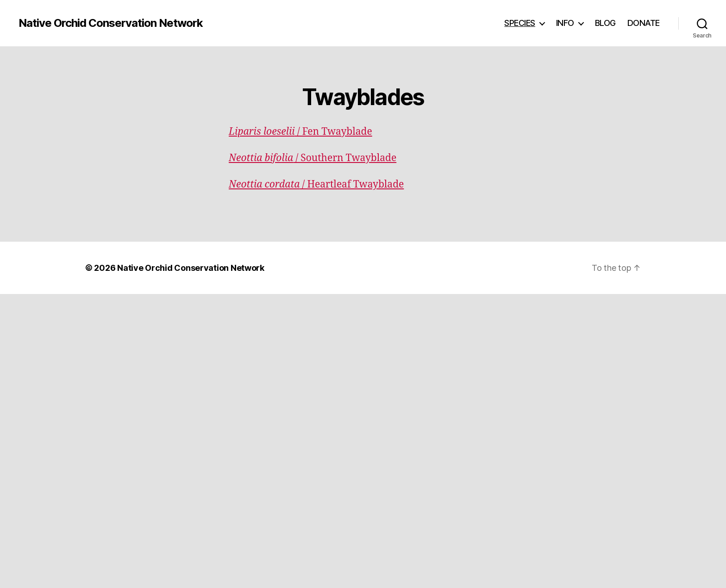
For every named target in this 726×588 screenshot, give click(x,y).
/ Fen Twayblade (300, 132)
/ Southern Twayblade (313, 158)
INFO (565, 23)
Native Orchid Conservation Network (111, 23)
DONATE (644, 23)
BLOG (605, 23)
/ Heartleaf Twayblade (316, 185)
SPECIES (520, 23)
